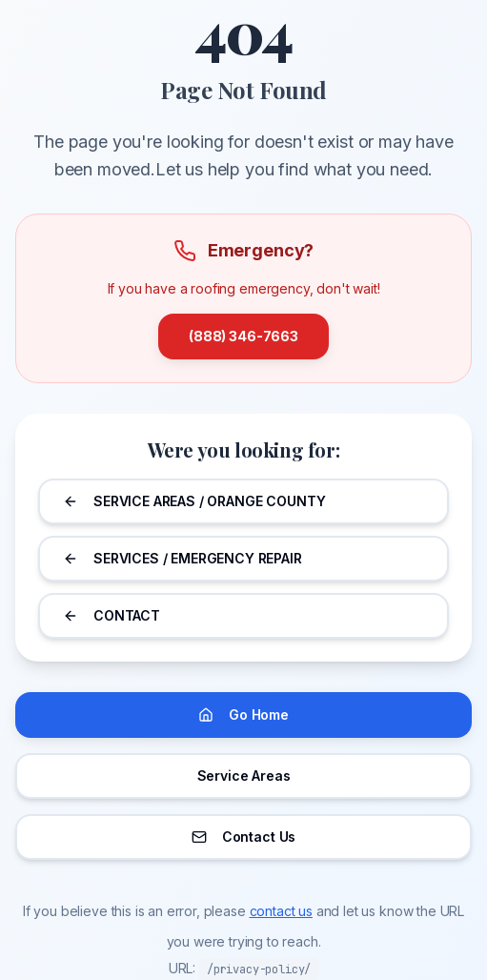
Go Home (243, 715)
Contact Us (243, 837)
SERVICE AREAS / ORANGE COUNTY (194, 501)
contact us (281, 911)
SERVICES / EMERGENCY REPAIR (183, 558)
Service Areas (244, 776)
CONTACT (112, 615)
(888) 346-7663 (243, 336)
